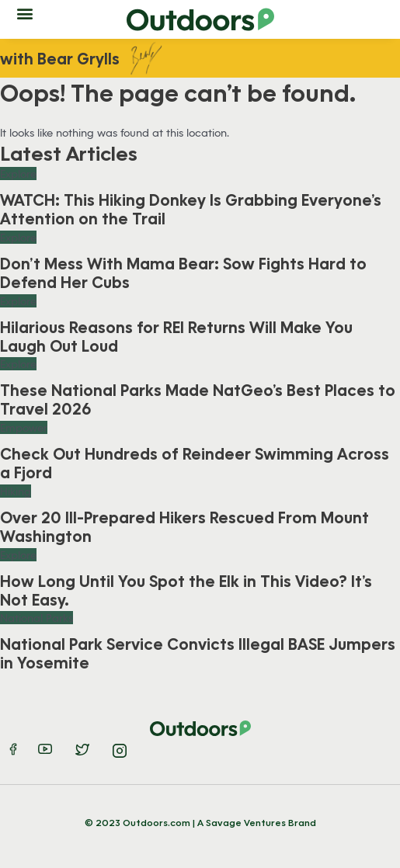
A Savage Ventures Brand (257, 822)
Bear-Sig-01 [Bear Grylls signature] (148, 58)
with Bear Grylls (60, 58)
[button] (24, 13)
